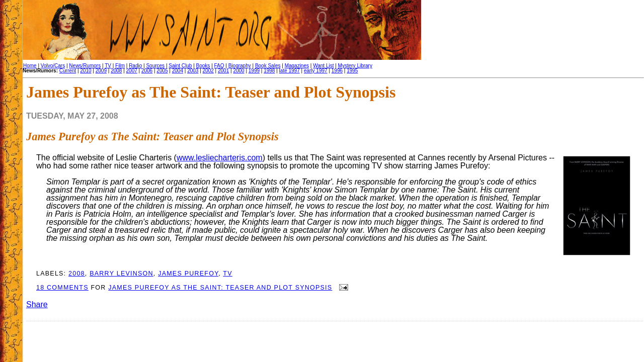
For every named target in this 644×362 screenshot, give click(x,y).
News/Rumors (85, 66)
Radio (135, 66)
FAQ (219, 66)
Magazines (297, 66)
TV (108, 66)
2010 (86, 71)
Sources (155, 66)
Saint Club (180, 66)
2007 (132, 71)
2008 (116, 71)
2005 (162, 71)
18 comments (62, 288)
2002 (208, 71)
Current (68, 71)
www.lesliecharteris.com (220, 158)
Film (120, 66)
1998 (269, 71)
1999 (254, 71)
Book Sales (268, 66)
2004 (178, 71)
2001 (223, 71)
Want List (323, 66)
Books (203, 66)
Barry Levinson (122, 274)
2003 (193, 71)
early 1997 (316, 71)
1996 (337, 71)
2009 (101, 71)
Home (30, 66)
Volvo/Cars (53, 66)
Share (37, 304)
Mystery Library (355, 66)
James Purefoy (188, 274)
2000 (238, 71)
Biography (240, 66)
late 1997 (290, 71)
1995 (352, 71)
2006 (147, 71)
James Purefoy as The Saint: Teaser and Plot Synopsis (152, 137)
